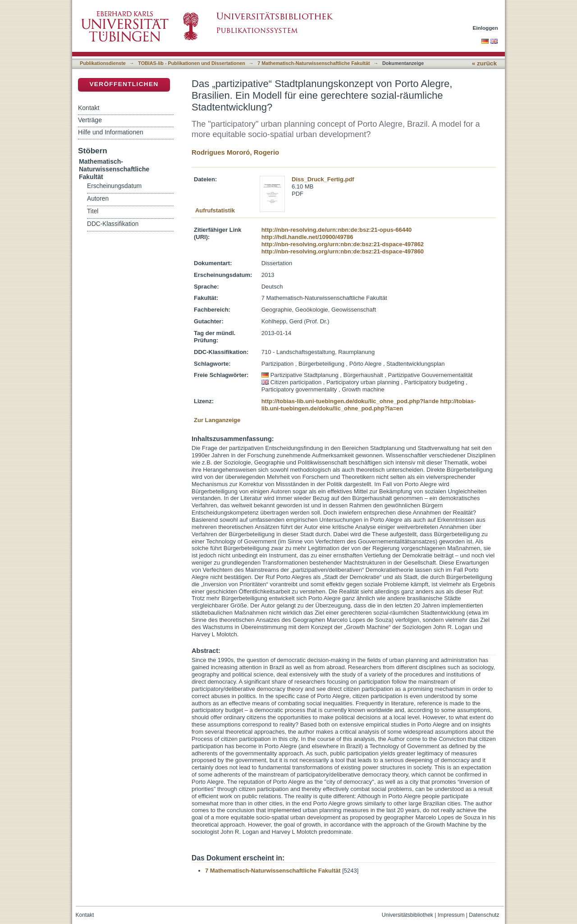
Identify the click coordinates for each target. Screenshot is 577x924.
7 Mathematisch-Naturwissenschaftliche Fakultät (314, 63)
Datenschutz (484, 915)
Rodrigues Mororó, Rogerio (235, 152)
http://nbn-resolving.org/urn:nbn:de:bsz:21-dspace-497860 (343, 251)
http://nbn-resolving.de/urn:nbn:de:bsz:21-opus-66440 (337, 230)
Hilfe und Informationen (111, 132)
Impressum (451, 915)
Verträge (90, 120)
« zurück (484, 63)
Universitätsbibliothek (408, 915)
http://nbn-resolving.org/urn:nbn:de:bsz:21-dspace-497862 (343, 244)
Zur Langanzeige (217, 420)
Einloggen (486, 28)
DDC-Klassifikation (113, 224)
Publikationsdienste (103, 63)
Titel (93, 211)
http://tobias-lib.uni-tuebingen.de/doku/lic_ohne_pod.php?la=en (369, 405)
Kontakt (89, 108)
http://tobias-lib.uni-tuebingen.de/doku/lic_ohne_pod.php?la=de (350, 401)
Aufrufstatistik (215, 210)
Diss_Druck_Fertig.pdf (323, 179)
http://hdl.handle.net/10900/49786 (307, 237)
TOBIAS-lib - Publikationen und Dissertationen (192, 63)
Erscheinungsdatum (114, 186)
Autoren (98, 199)
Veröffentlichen (124, 84)
